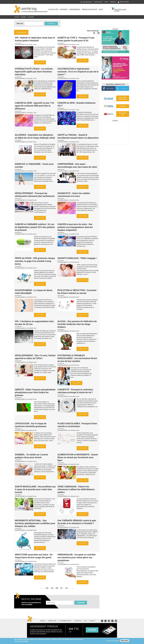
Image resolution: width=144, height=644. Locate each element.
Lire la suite (40, 62)
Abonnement (75, 9)
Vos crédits (123, 106)
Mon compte (124, 2)
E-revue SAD (98, 2)
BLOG (101, 9)
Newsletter (52, 621)
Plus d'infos (25, 641)
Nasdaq (114, 8)
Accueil (17, 17)
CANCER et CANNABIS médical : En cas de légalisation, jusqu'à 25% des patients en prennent (35, 227)
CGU (85, 621)
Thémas (113, 2)
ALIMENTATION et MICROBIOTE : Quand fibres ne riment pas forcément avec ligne (78, 457)
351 (61, 588)
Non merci (125, 641)
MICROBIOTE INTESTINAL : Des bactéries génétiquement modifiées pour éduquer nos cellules (35, 523)
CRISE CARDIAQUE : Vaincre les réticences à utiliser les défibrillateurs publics (76, 489)
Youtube (116, 621)
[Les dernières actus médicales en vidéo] (115, 144)
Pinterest (109, 621)
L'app (106, 2)
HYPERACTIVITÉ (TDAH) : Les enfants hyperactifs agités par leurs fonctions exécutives (34, 72)
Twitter (105, 621)
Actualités (53, 9)
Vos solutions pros (123, 114)
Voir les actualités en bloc (98, 33)
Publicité (78, 621)
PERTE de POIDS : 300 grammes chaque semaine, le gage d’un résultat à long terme (35, 261)
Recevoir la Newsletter (115, 84)
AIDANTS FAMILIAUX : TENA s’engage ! (77, 258)
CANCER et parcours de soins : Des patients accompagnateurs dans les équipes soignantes (75, 227)
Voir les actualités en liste (94, 33)
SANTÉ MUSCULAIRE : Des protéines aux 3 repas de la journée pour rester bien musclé (35, 489)
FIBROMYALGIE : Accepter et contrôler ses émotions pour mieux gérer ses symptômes (77, 557)
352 (67, 588)
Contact (92, 621)
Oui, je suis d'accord (113, 641)
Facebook (102, 621)
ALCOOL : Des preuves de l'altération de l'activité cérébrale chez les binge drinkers (77, 324)
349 (52, 588)
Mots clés (20, 23)
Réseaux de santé (90, 9)
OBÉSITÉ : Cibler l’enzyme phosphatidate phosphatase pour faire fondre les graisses (35, 392)
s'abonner (92, 630)
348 (47, 588)
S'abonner (81, 603)
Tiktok (112, 621)
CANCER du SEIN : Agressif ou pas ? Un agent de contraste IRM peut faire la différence (34, 106)
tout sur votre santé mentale (123, 98)
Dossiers (64, 9)
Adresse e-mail (51, 600)
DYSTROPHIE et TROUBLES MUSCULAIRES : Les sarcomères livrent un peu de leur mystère (77, 358)
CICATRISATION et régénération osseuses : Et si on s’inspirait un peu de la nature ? (78, 72)
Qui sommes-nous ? (65, 621)
